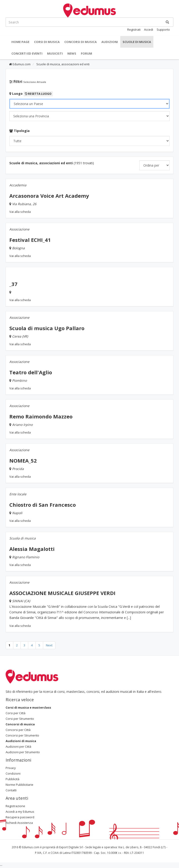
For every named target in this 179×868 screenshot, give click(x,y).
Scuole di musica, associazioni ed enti (63, 64)
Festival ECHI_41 (30, 240)
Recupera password (20, 817)
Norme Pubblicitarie (19, 785)
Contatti (11, 790)
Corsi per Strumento (20, 719)
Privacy (11, 768)
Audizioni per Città (18, 746)
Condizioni (13, 773)
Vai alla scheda (20, 212)
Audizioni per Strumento (23, 752)
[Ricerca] (167, 22)
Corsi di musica (47, 42)
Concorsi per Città (18, 730)
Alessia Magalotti (32, 549)
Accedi (149, 30)
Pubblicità (12, 779)
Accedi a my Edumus (20, 812)
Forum (86, 53)
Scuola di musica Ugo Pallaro (47, 328)
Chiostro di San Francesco (43, 505)
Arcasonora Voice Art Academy (49, 196)
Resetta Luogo (38, 94)
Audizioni (110, 42)
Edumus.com (20, 64)
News (72, 53)
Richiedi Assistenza (19, 823)
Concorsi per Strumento (22, 735)
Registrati (134, 30)
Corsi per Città (15, 713)
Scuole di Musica (137, 42)
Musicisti (55, 53)
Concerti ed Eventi (27, 53)
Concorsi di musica (81, 42)
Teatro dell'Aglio (31, 372)
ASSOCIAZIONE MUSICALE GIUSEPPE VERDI (62, 593)
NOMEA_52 (23, 460)
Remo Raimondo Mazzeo (41, 416)
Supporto (163, 30)
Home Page (20, 42)
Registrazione (15, 806)
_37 (13, 284)
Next (49, 645)
